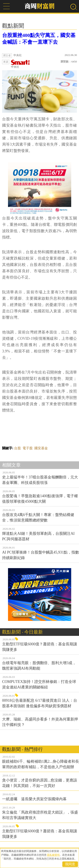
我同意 (70, 864)
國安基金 (41, 448)
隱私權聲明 (53, 855)
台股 (17, 448)
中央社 (20, 64)
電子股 (28, 448)
